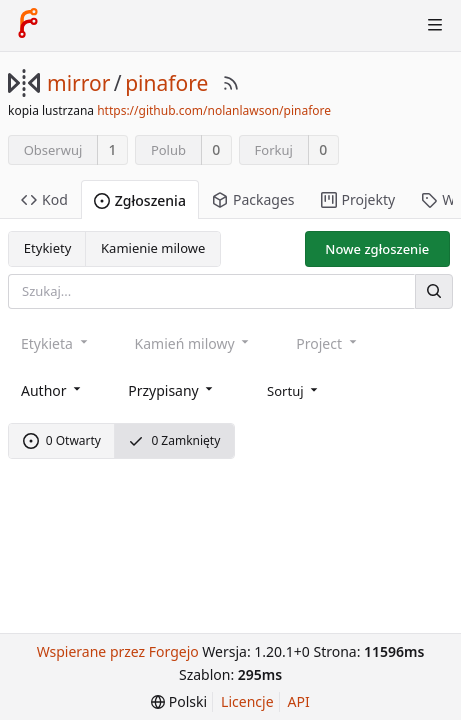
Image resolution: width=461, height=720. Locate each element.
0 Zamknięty (174, 440)
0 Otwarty (62, 440)
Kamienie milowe (153, 248)
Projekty (358, 199)
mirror (78, 83)
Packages (253, 199)
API (299, 701)
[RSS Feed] (231, 83)
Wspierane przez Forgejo (118, 651)
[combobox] (52, 389)
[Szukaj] (434, 291)
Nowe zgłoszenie (377, 249)
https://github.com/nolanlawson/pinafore (214, 110)
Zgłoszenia (140, 200)
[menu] (294, 389)
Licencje (247, 701)
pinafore (166, 83)
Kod (44, 199)
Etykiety (48, 248)
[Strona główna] (28, 25)
